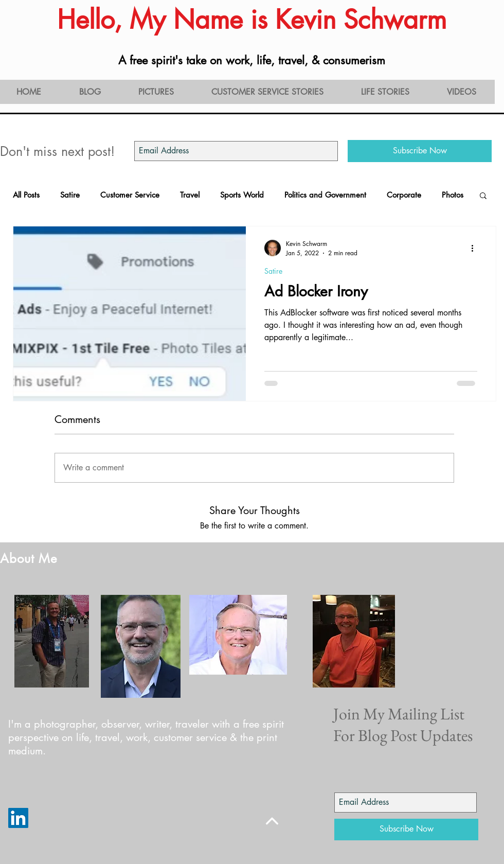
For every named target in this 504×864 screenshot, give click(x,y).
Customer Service (130, 195)
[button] (483, 196)
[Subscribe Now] (420, 151)
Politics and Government (325, 195)
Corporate (404, 195)
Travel (190, 195)
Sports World (242, 195)
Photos (453, 195)
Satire (70, 195)
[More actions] (476, 248)
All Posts (26, 195)
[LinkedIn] (18, 818)
